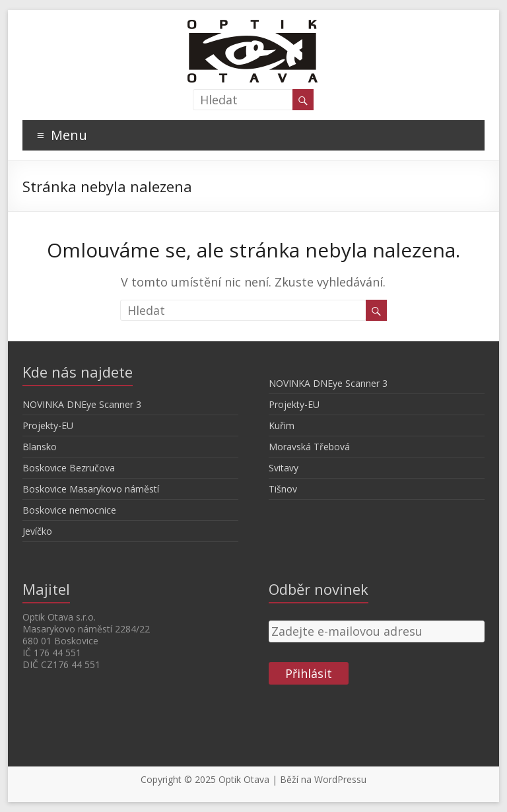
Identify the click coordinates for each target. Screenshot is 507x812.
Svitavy (284, 468)
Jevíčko (37, 531)
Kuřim (282, 425)
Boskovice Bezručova (69, 468)
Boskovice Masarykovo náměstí (91, 489)
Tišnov (283, 489)
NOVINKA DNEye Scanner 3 (82, 404)
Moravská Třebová (309, 447)
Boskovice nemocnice (69, 510)
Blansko (40, 447)
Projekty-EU (48, 425)
